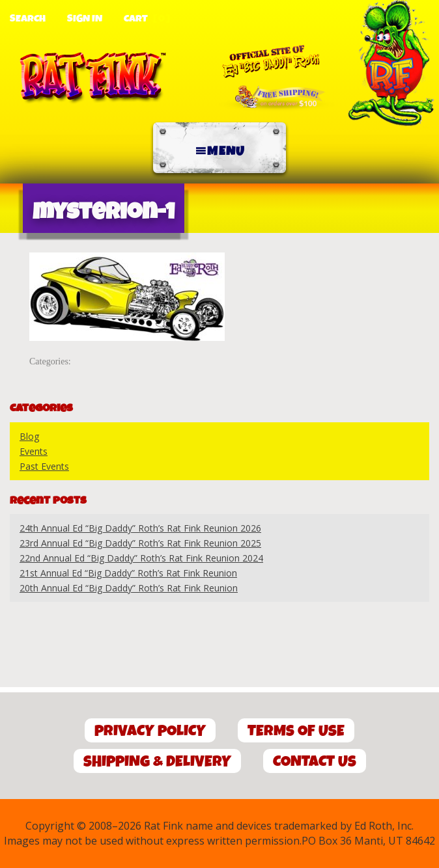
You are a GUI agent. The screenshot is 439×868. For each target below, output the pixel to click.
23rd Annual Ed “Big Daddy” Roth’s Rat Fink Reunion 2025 (140, 543)
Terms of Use (296, 731)
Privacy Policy (150, 731)
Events (34, 451)
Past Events (44, 466)
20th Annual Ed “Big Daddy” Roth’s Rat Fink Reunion (129, 588)
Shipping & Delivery (157, 762)
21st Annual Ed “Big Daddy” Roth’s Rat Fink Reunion (128, 573)
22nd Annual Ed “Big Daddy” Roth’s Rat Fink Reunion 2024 (141, 558)
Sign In (85, 19)
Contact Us (315, 762)
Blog (29, 436)
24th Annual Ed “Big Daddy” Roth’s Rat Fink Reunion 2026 (140, 528)
